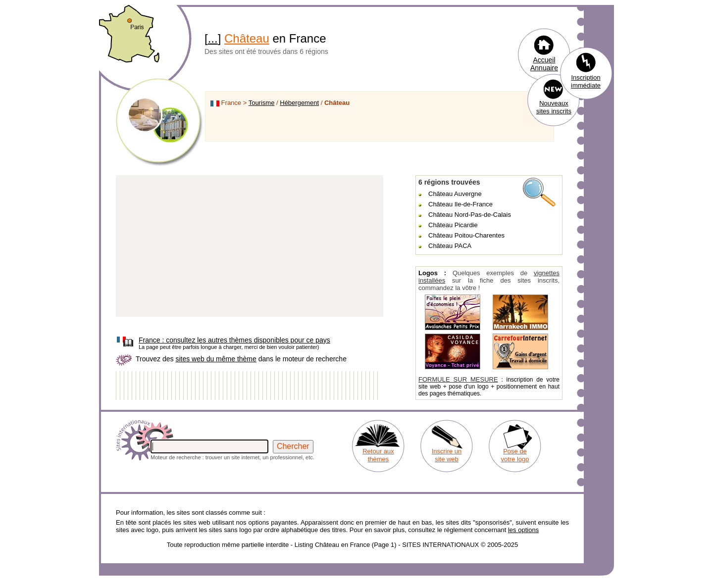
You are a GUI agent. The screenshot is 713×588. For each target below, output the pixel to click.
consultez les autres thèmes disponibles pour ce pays (234, 340)
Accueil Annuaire (544, 64)
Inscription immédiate (586, 81)
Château (247, 38)
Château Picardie (453, 225)
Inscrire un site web (447, 455)
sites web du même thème (216, 359)
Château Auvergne (455, 194)
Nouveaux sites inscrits (554, 107)
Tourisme (262, 103)
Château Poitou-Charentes (466, 235)
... (213, 38)
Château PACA (450, 246)
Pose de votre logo (515, 455)
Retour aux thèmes (378, 455)
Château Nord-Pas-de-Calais (470, 215)
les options (523, 530)
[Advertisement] (250, 246)
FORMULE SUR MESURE (458, 379)
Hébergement (299, 103)
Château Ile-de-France (460, 204)
